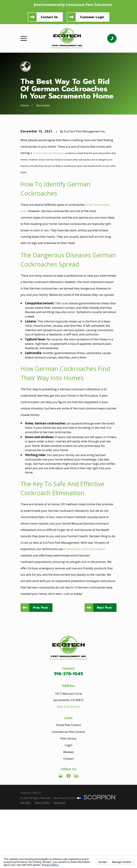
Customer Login (92, 17)
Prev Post (41, 666)
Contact (68, 817)
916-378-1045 (68, 732)
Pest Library (68, 797)
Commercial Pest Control (68, 790)
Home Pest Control (68, 783)
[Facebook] (68, 834)
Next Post (104, 666)
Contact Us (49, 17)
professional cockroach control (84, 607)
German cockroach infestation (48, 211)
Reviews (68, 810)
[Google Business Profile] (61, 834)
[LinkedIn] (76, 834)
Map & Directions (68, 765)
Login (68, 803)
